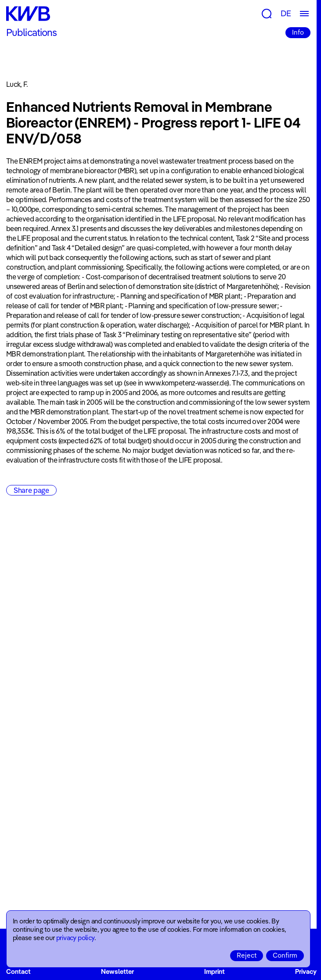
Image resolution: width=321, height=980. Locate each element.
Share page (31, 490)
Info (298, 32)
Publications (31, 32)
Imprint (215, 971)
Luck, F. (17, 84)
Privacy (306, 971)
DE (286, 13)
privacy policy (75, 938)
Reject (247, 955)
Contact (18, 971)
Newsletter (117, 971)
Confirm (285, 955)
